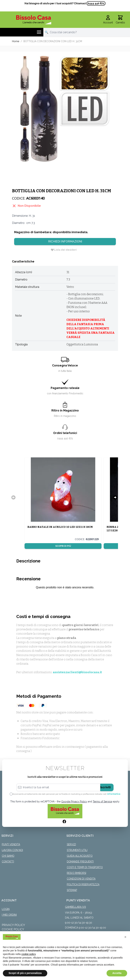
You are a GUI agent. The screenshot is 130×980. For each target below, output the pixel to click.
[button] (125, 937)
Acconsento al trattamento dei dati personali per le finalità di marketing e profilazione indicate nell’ (66, 794)
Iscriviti (105, 787)
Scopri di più (63, 546)
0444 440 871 (96, 3)
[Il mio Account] (108, 20)
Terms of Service (102, 802)
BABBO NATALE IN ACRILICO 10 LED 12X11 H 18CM (60, 527)
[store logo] (34, 20)
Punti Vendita (11, 844)
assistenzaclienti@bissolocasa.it (77, 672)
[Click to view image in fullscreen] (65, 109)
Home (16, 41)
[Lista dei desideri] (64, 250)
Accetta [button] (117, 973)
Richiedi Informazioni (65, 241)
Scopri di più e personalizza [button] (25, 973)
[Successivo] (115, 497)
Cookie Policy (13, 929)
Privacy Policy (13, 925)
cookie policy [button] (29, 954)
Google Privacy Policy (74, 802)
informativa (114, 794)
